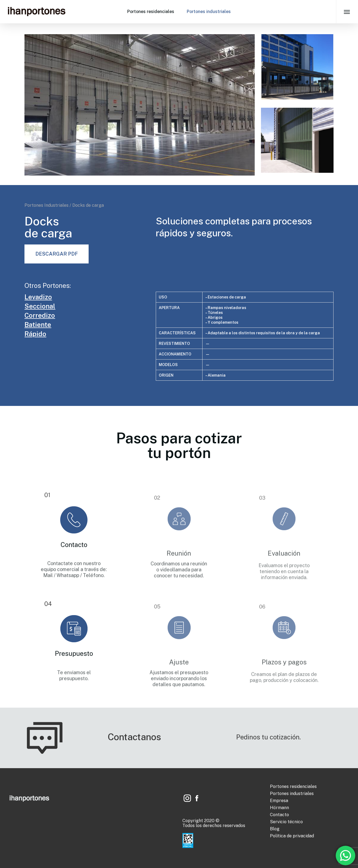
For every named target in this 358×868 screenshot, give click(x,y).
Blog (275, 829)
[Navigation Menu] (347, 12)
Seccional (40, 306)
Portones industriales (209, 12)
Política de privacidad (292, 836)
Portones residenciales (151, 12)
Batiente (38, 325)
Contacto (279, 815)
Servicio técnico (286, 822)
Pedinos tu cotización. (269, 737)
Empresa (279, 801)
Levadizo (38, 297)
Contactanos (134, 737)
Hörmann (279, 808)
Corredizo (40, 315)
